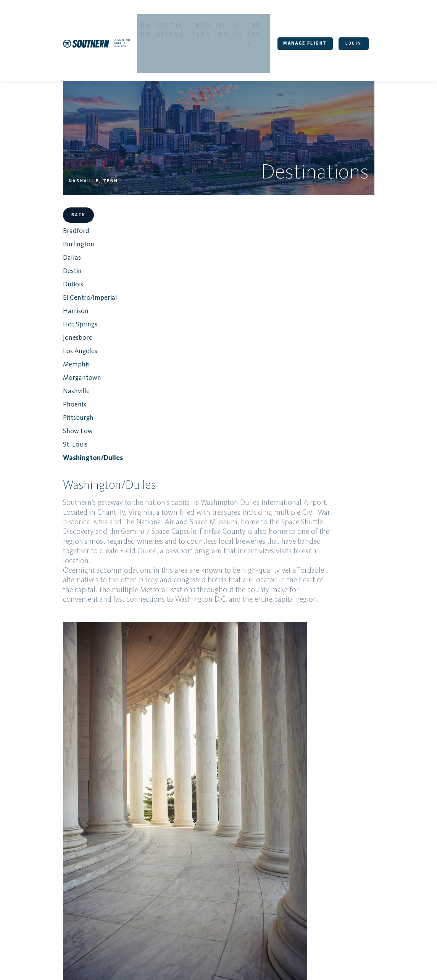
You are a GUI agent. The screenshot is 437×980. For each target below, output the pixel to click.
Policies (294, 858)
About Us (331, 966)
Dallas (49, 214)
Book (142, 23)
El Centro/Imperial (67, 254)
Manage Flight (320, 22)
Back (56, 171)
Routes (202, 858)
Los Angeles (57, 307)
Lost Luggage (379, 858)
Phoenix (52, 360)
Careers (275, 23)
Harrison (53, 267)
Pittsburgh (55, 374)
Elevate (231, 858)
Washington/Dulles (70, 414)
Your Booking (248, 812)
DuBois (50, 240)
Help (253, 23)
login (368, 22)
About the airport (165, 755)
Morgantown (59, 334)
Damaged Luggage (215, 880)
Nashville (53, 347)
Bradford (53, 187)
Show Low (55, 387)
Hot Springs (57, 280)
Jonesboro (55, 294)
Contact (262, 858)
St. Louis (52, 400)
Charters (210, 23)
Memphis (53, 320)
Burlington (56, 200)
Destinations (173, 23)
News (235, 23)
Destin (49, 227)
